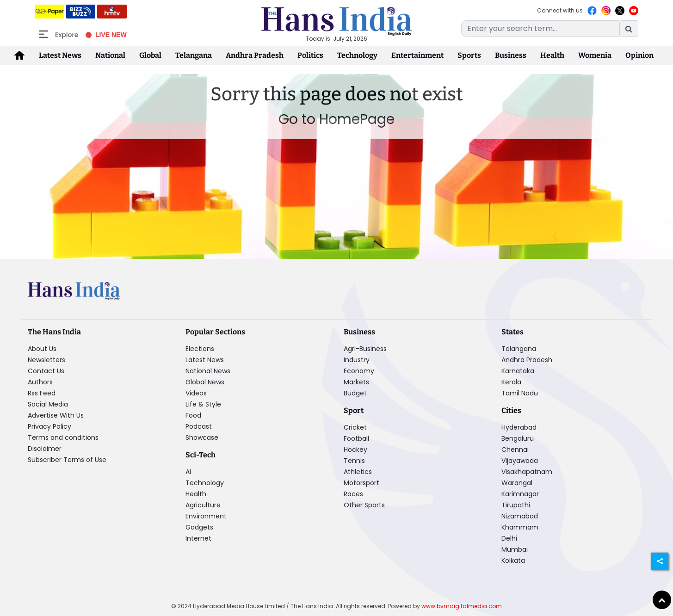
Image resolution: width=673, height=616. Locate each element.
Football (356, 438)
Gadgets (199, 527)
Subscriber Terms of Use (67, 460)
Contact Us (46, 371)
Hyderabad (519, 427)
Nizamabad (520, 516)
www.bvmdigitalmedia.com (462, 606)
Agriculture (203, 505)
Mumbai (515, 549)
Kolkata (513, 561)
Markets (356, 382)
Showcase (202, 437)
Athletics (358, 472)
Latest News (60, 55)
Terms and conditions (63, 437)
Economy (359, 371)
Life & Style (203, 404)
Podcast (199, 426)
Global (150, 55)
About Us (42, 349)
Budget (355, 393)
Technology (357, 55)
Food (193, 415)
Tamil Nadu (520, 393)
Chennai (515, 450)
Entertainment (417, 55)
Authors (40, 382)
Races (353, 494)
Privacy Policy (49, 426)
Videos (196, 393)
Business (511, 55)
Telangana (194, 55)
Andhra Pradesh (255, 55)
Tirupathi (516, 505)
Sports (469, 55)
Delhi (509, 538)
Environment (206, 516)
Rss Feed (42, 393)
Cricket (355, 427)
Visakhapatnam (527, 472)
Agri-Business (365, 349)
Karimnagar (520, 494)
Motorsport (361, 483)
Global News (205, 382)
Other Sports (364, 505)
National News (208, 371)
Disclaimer (45, 449)
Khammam (520, 527)
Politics (310, 55)
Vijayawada (520, 461)
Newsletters (46, 360)
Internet (198, 538)
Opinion (639, 55)
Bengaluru (518, 438)
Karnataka (518, 371)
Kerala (511, 382)
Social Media (48, 404)
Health (552, 55)
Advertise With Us (56, 415)
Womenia (595, 55)
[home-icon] (19, 55)
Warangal (517, 483)
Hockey (355, 450)
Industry (357, 360)
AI (188, 472)
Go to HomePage (336, 119)
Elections (200, 349)
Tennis (354, 461)
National (110, 55)
